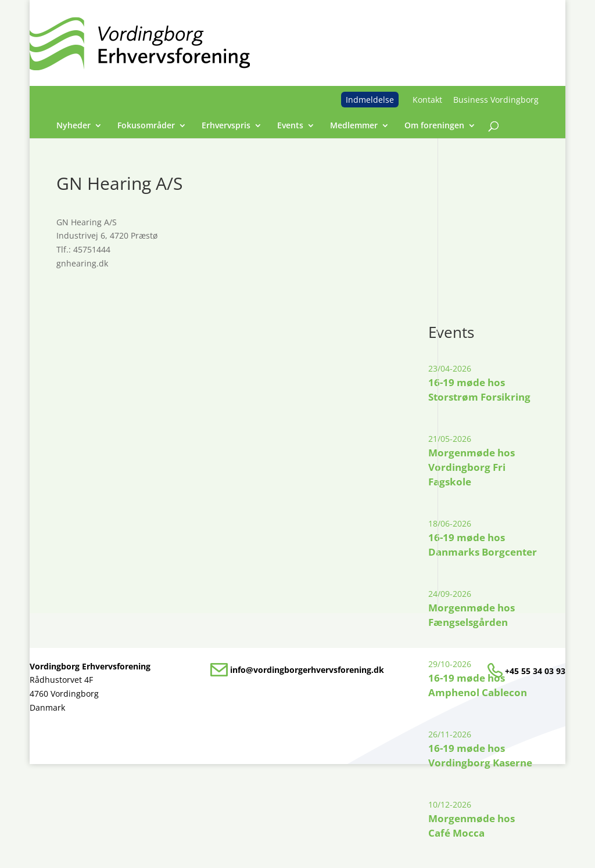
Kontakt (427, 100)
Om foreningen (434, 126)
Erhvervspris (226, 126)
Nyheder (74, 126)
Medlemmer (354, 126)
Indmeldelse (370, 100)
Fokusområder (146, 126)
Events (290, 126)
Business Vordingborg (496, 100)
